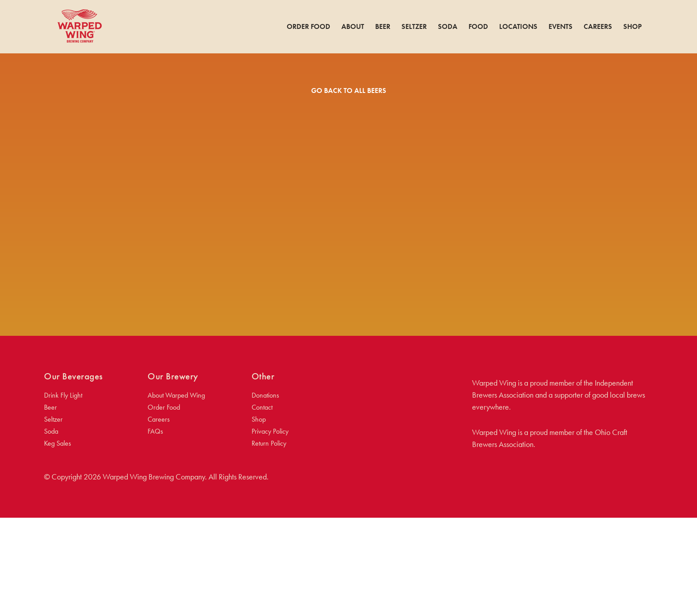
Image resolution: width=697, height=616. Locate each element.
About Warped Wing (176, 493)
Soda (448, 27)
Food (478, 27)
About (353, 27)
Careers (598, 27)
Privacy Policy (270, 529)
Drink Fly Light (63, 493)
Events (561, 27)
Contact (262, 505)
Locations (518, 27)
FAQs (155, 529)
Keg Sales (58, 542)
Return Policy (269, 542)
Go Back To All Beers (349, 91)
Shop (633, 27)
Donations (265, 493)
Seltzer (414, 27)
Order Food (308, 27)
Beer (383, 27)
